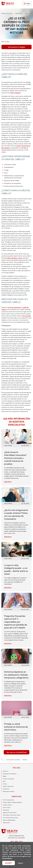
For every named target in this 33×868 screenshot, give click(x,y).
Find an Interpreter (9, 779)
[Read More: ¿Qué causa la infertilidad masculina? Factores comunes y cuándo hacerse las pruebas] (16, 436)
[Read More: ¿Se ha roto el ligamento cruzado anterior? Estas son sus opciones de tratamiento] (16, 494)
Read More (8, 482)
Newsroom (6, 789)
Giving (5, 784)
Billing (5, 776)
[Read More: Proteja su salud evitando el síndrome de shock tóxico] (16, 708)
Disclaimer (6, 810)
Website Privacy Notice (10, 812)
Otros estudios (26, 316)
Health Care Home (7, 13)
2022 (26, 13)
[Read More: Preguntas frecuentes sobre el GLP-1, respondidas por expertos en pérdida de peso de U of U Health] (16, 600)
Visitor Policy (7, 807)
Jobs (4, 781)
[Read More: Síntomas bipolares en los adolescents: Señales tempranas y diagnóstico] (16, 656)
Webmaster (6, 823)
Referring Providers (9, 791)
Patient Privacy (7, 805)
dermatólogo (6, 148)
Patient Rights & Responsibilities (12, 802)
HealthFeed (19, 13)
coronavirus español (13, 760)
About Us (6, 771)
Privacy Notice (7, 858)
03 (31, 13)
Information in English (16, 47)
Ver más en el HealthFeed (17, 752)
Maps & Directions (8, 786)
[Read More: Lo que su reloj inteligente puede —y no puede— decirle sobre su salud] (16, 549)
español (25, 760)
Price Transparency (9, 800)
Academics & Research (10, 774)
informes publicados (14, 307)
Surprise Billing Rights (9, 820)
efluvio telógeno (15, 93)
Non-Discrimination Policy (10, 818)
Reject (21, 863)
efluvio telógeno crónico (15, 258)
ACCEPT (9, 863)
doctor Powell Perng (23, 146)
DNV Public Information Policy (12, 815)
